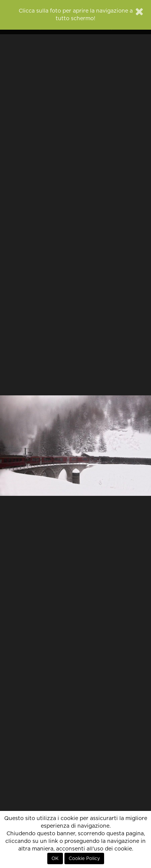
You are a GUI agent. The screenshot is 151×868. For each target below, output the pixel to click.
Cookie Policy (84, 858)
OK (55, 858)
